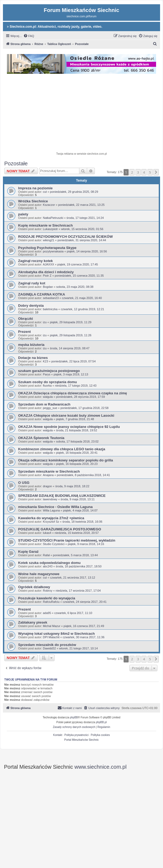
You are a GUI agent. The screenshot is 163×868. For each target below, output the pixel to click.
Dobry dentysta (31, 306)
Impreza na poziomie (35, 188)
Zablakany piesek (33, 622)
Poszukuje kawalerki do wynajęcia (47, 598)
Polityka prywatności (77, 735)
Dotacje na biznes (33, 358)
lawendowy (50, 499)
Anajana (48, 475)
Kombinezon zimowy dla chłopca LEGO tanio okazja (62, 449)
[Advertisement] (85, 114)
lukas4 (47, 533)
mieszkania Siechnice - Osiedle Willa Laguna (55, 507)
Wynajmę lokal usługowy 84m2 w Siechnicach (56, 634)
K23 (46, 361)
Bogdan (48, 287)
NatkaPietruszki (53, 218)
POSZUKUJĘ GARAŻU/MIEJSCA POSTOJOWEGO (60, 529)
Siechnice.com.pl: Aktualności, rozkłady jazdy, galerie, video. (55, 27)
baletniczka (50, 309)
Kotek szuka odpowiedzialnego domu (49, 563)
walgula (48, 397)
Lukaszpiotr (50, 229)
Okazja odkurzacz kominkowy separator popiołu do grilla (66, 460)
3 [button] (138, 172)
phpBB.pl (101, 722)
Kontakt (58, 735)
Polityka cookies (100, 735)
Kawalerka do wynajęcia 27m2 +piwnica (51, 518)
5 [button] (150, 172)
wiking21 (49, 240)
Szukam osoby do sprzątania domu (48, 382)
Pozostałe (16, 163)
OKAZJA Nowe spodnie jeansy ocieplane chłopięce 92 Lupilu (69, 427)
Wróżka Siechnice (33, 201)
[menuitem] (29, 36)
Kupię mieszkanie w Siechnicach (45, 225)
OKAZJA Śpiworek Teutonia (41, 438)
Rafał (46, 555)
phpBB (74, 717)
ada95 (47, 613)
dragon (47, 486)
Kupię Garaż (28, 552)
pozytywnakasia (53, 251)
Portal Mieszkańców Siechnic (81, 740)
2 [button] (132, 172)
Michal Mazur (52, 626)
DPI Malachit (51, 637)
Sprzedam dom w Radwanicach (44, 404)
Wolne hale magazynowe (39, 574)
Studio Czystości (54, 544)
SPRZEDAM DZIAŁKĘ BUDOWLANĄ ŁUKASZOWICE (62, 496)
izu (45, 322)
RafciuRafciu (51, 602)
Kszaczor (49, 205)
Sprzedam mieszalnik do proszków (47, 645)
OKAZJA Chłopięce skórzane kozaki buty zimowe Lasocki (66, 415)
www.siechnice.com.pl (101, 767)
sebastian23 (51, 298)
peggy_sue (50, 408)
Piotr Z (47, 276)
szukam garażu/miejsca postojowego (49, 371)
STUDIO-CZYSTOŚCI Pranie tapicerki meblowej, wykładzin (67, 540)
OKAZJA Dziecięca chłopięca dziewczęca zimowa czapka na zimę (72, 393)
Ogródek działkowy (34, 587)
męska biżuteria (31, 345)
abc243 (48, 566)
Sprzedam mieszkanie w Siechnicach (49, 471)
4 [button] (144, 172)
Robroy (48, 591)
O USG (24, 483)
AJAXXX (48, 264)
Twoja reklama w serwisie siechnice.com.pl (81, 154)
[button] (156, 172)
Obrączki (26, 319)
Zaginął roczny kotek (35, 261)
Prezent (25, 332)
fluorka (47, 386)
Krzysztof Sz (51, 522)
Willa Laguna (51, 510)
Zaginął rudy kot (32, 283)
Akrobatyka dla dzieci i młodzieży (46, 272)
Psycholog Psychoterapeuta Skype (47, 248)
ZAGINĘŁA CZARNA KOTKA (42, 294)
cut (45, 192)
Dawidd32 (49, 648)
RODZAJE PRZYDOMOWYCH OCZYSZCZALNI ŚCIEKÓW (65, 237)
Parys (47, 374)
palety (23, 214)
